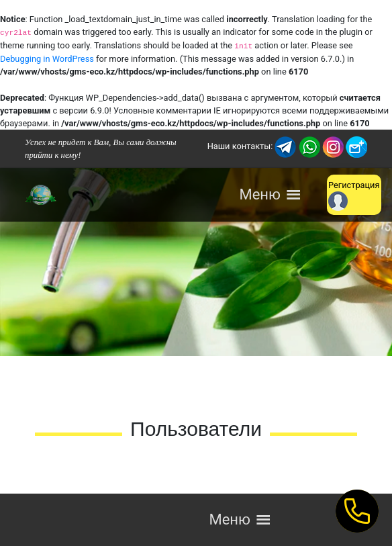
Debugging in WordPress (47, 59)
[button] (260, 195)
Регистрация (354, 195)
